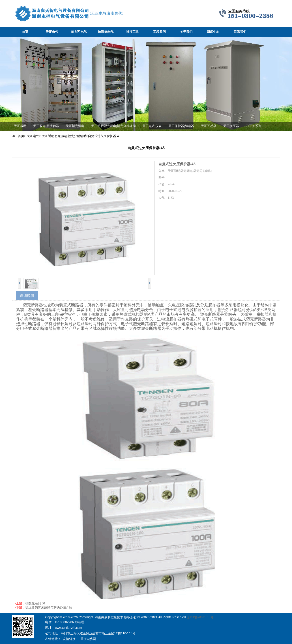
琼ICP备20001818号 (200, 617)
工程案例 (159, 32)
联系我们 (240, 32)
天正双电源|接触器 (46, 126)
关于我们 (186, 32)
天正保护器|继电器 (181, 126)
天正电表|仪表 (152, 126)
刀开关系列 (253, 126)
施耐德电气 (106, 32)
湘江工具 (133, 32)
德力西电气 (79, 32)
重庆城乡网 (88, 639)
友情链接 (69, 639)
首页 (25, 32)
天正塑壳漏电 (75, 126)
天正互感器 (209, 126)
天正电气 (52, 32)
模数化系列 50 (35, 603)
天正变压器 (231, 126)
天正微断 (20, 126)
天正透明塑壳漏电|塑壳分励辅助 (113, 126)
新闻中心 (213, 32)
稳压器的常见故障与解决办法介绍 (49, 607)
